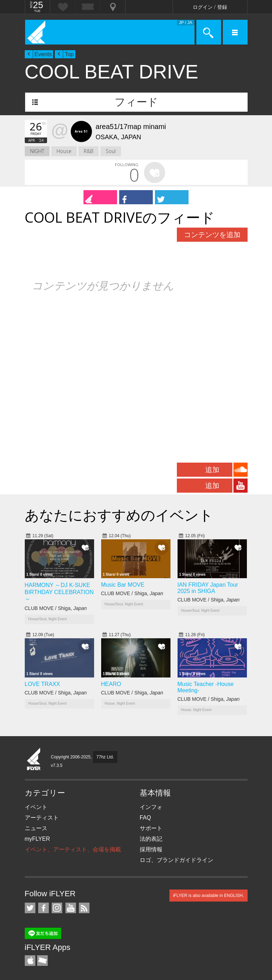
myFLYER (37, 839)
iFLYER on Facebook (44, 908)
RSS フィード (84, 908)
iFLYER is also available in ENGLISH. (209, 896)
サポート (151, 828)
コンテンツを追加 (212, 235)
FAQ (145, 818)
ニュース (36, 828)
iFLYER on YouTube (71, 908)
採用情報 (151, 849)
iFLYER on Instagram (57, 908)
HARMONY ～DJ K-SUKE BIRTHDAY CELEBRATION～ (59, 592)
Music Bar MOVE (123, 585)
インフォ (151, 807)
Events (43, 54)
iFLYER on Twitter (30, 908)
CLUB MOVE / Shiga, (56, 608)
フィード (136, 102)
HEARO (111, 684)
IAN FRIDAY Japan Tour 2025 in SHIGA (208, 588)
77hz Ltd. (105, 757)
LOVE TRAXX (42, 684)
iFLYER (34, 759)
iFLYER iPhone (30, 961)
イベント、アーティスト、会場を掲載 (73, 849)
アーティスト (42, 818)
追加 (212, 470)
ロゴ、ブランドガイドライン (176, 860)
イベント (36, 807)
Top (69, 54)
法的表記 (151, 839)
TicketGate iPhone (42, 961)
